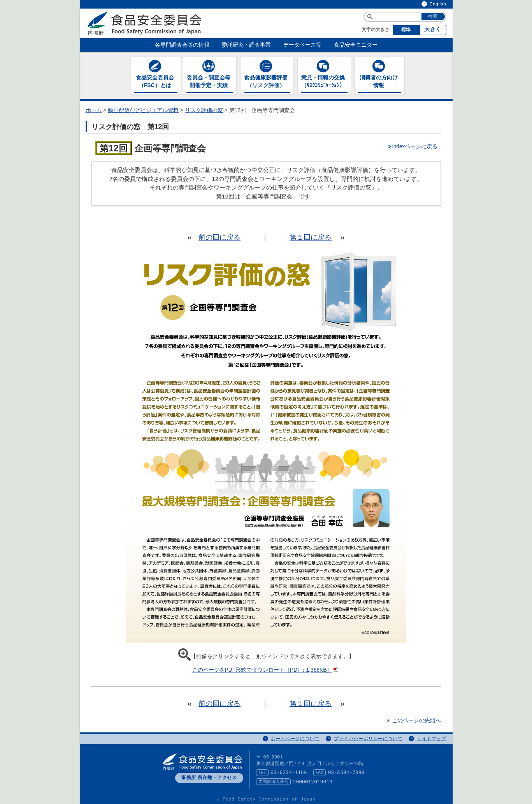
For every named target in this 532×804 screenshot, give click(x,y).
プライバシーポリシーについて (368, 737)
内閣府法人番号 (273, 780)
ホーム (94, 109)
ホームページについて (295, 737)
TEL (262, 771)
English (438, 4)
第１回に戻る (311, 235)
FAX (320, 771)
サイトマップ (432, 737)
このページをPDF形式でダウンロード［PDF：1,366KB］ (266, 668)
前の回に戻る (219, 235)
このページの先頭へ (416, 719)
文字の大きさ (376, 30)
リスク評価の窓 (204, 109)
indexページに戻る (415, 145)
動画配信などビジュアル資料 (143, 109)
